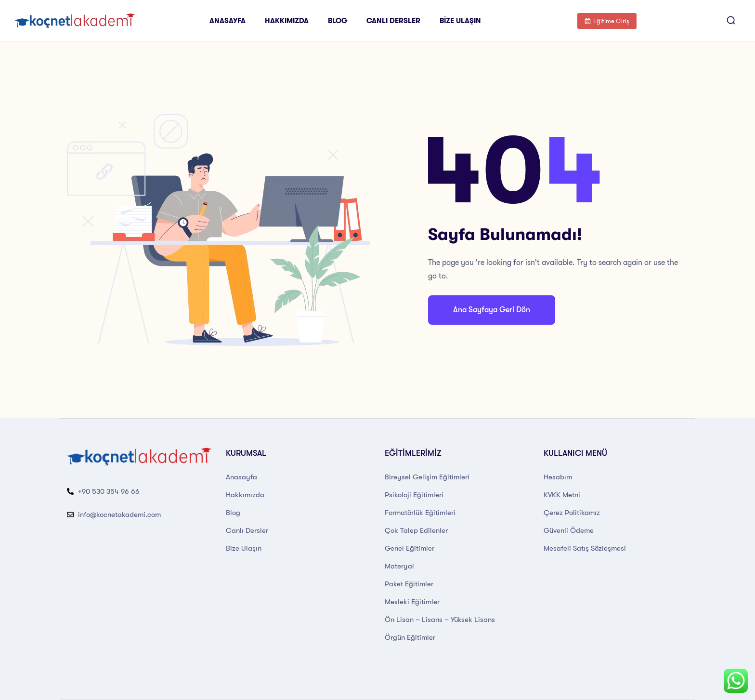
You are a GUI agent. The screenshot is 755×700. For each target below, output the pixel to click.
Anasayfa (228, 21)
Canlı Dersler (393, 21)
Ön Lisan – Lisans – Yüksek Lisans (440, 620)
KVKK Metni (562, 495)
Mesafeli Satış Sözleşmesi (585, 548)
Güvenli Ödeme (569, 530)
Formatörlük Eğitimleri (420, 513)
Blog (338, 21)
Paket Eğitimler (409, 584)
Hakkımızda (287, 21)
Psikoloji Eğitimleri (414, 495)
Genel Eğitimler (410, 548)
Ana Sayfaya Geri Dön (492, 310)
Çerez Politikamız (572, 513)
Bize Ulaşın (460, 21)
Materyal (399, 566)
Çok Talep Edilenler (416, 530)
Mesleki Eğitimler (412, 602)
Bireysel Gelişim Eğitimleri (427, 477)
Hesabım (558, 477)
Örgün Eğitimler (410, 637)
